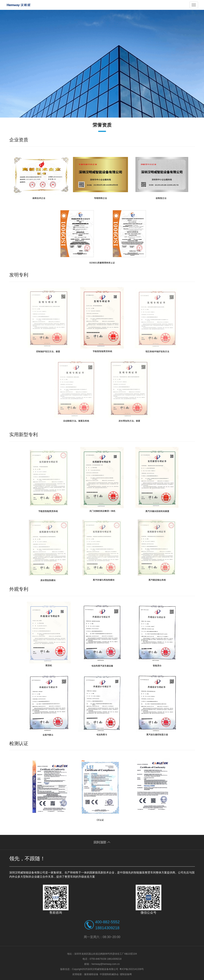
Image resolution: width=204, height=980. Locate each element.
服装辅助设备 (91, 974)
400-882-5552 (107, 922)
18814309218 (107, 928)
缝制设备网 (126, 974)
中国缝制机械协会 (109, 974)
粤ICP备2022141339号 (132, 969)
